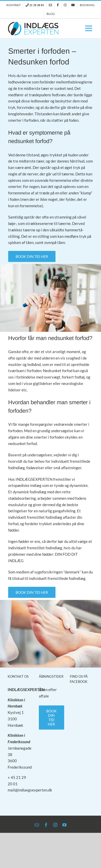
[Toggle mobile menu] (89, 28)
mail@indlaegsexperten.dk (30, 790)
